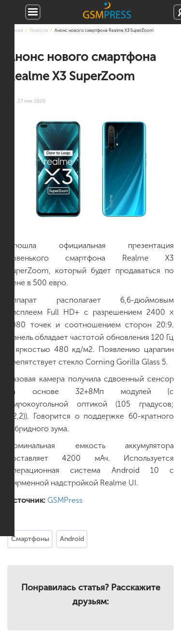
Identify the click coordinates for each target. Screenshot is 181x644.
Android (72, 539)
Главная (15, 30)
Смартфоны (30, 539)
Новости (39, 30)
